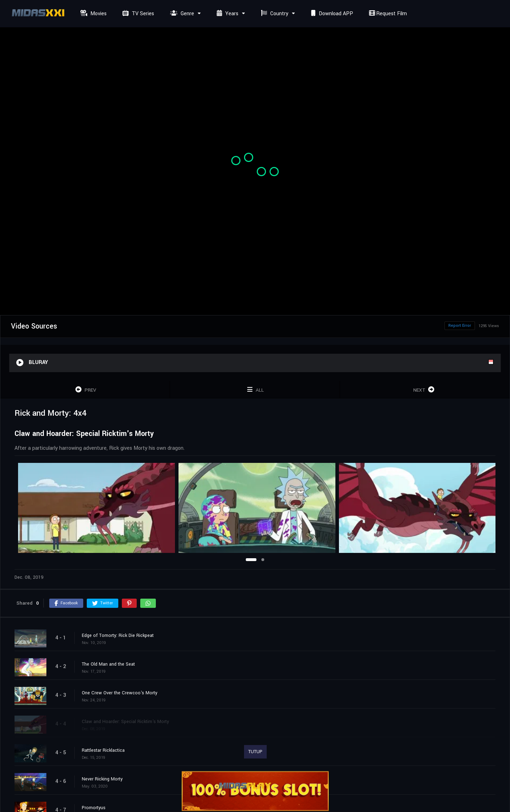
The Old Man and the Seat (108, 664)
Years (227, 14)
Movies (93, 14)
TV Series (137, 14)
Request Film (387, 14)
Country (274, 14)
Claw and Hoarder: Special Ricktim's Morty (125, 722)
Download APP (331, 14)
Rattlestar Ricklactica (103, 750)
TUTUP (255, 752)
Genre (181, 14)
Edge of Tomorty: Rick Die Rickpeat (118, 635)
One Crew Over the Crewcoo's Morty (120, 693)
